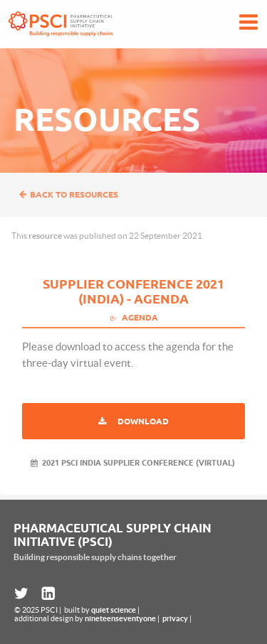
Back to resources (68, 194)
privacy (175, 618)
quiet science (114, 610)
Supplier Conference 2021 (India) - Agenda (133, 291)
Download (143, 421)
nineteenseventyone (120, 618)
